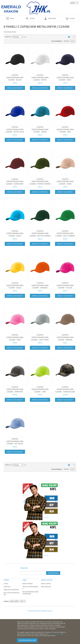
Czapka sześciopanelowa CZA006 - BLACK (15, 77)
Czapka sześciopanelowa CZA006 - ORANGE (40, 285)
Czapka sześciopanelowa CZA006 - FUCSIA (65, 285)
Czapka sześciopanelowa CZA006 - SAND (65, 181)
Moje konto (46, 584)
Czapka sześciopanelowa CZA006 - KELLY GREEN (65, 233)
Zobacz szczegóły (15, 88)
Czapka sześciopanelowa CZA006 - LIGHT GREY (40, 337)
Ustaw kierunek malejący (26, 37)
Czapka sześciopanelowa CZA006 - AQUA (15, 233)
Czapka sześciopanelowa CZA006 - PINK (15, 337)
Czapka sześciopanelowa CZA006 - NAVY (65, 77)
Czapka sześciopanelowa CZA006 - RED (65, 129)
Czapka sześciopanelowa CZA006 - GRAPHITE (15, 389)
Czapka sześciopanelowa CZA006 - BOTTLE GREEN (40, 233)
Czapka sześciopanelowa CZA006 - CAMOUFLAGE (65, 389)
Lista (73, 37)
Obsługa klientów (11, 590)
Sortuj (8, 37)
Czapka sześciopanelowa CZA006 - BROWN (65, 337)
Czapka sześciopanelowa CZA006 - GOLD (15, 285)
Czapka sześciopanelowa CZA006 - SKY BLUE (15, 441)
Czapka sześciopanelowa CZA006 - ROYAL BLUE (15, 129)
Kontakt (7, 587)
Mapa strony (28, 584)
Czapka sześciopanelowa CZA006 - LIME (40, 389)
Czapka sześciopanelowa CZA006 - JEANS (40, 129)
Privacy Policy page (55, 634)
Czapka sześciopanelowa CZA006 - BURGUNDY (15, 181)
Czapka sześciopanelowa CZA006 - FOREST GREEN (40, 181)
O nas (6, 584)
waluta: (6, 601)
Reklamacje (46, 587)
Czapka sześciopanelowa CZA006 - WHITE (40, 77)
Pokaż (66, 41)
